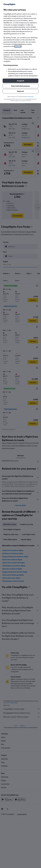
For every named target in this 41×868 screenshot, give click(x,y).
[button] (20, 81)
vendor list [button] (18, 46)
